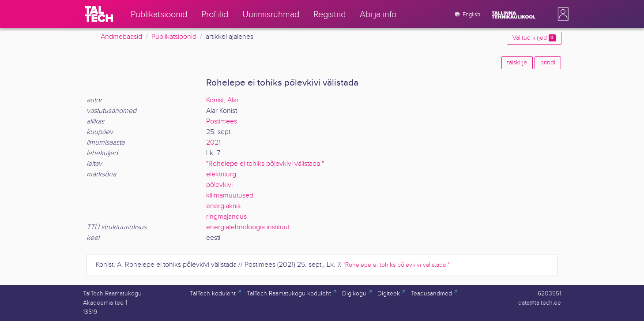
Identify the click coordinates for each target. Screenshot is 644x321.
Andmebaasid (121, 37)
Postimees (222, 121)
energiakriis (223, 206)
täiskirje (517, 63)
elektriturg (221, 174)
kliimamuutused (230, 196)
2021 (213, 143)
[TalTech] (99, 14)
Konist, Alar (222, 100)
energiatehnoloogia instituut (248, 227)
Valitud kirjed (534, 38)
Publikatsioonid (174, 37)
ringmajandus (226, 217)
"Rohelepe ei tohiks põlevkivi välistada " (265, 164)
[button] (561, 14)
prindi (548, 63)
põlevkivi (219, 185)
